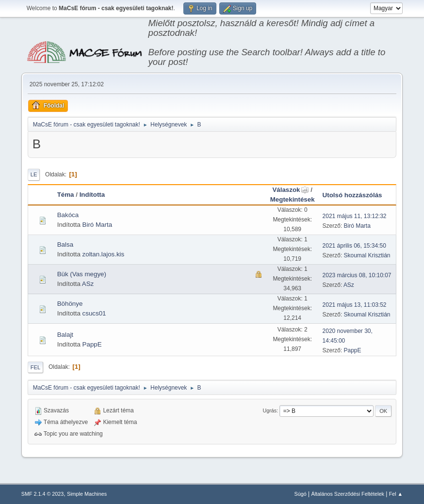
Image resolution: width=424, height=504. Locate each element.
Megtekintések (293, 199)
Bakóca (68, 215)
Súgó (300, 494)
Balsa (65, 244)
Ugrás (269, 410)
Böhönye (70, 304)
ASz (88, 284)
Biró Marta (97, 225)
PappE (92, 344)
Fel (36, 367)
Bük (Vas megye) (82, 274)
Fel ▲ (396, 494)
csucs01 (94, 313)
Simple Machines (87, 494)
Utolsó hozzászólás (352, 195)
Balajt (65, 335)
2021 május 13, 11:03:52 (355, 305)
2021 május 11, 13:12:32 (355, 216)
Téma (66, 195)
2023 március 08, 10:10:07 (357, 275)
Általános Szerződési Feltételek (347, 494)
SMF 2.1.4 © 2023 (43, 494)
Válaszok (290, 190)
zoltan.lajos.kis (104, 254)
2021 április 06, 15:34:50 (354, 246)
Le (34, 174)
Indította (92, 195)
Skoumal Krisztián (367, 255)
